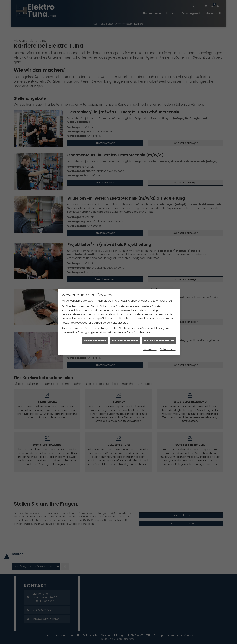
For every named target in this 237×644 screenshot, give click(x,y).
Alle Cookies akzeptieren (159, 326)
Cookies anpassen (95, 326)
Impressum (150, 335)
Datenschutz (168, 335)
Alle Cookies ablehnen (125, 326)
